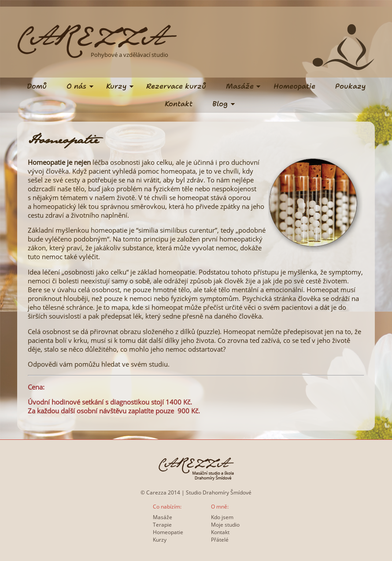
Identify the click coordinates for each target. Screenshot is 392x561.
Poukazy (350, 86)
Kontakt (179, 104)
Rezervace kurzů (176, 86)
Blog (220, 104)
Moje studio (225, 525)
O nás (76, 86)
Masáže (240, 86)
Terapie (162, 525)
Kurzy (116, 86)
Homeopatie (294, 86)
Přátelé (220, 540)
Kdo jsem (222, 517)
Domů (37, 86)
